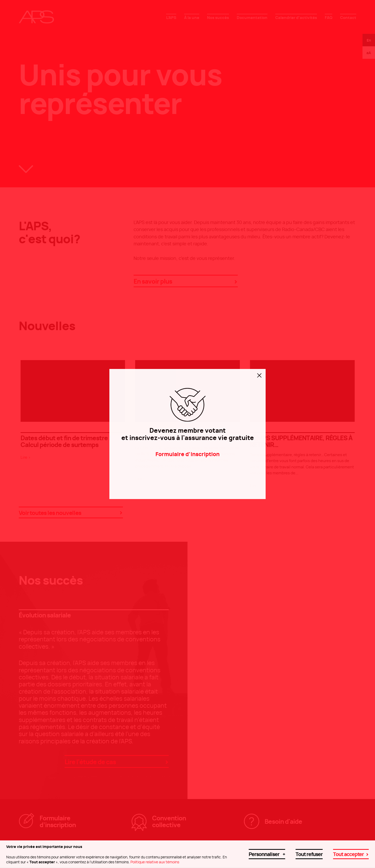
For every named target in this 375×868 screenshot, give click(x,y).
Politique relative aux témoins (155, 859)
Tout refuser (309, 851)
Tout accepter (348, 851)
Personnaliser (267, 851)
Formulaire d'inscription (187, 454)
